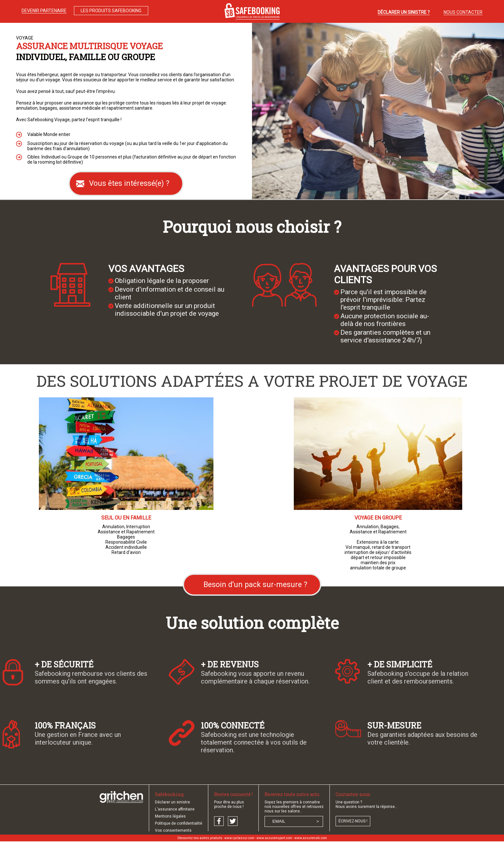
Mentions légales (170, 816)
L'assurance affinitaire (175, 809)
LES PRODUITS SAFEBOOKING (111, 11)
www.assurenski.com (311, 838)
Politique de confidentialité (179, 823)
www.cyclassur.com (239, 838)
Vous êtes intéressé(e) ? (129, 183)
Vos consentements (173, 830)
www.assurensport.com (274, 838)
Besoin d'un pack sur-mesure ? (255, 585)
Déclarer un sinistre (172, 802)
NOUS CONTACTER (463, 12)
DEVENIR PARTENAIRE (44, 11)
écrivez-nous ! (353, 821)
